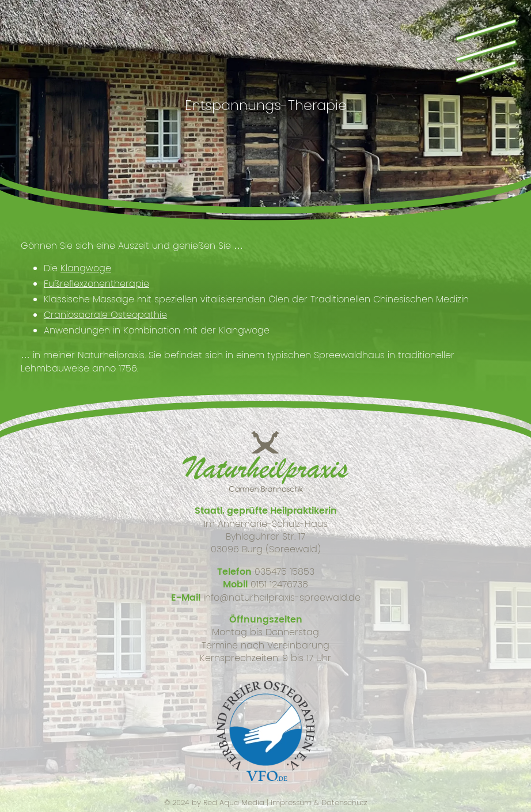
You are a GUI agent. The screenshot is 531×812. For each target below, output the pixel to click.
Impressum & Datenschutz (319, 802)
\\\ (484, 48)
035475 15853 (285, 572)
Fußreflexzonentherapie (96, 284)
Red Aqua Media (234, 802)
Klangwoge (86, 268)
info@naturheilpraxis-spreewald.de (282, 597)
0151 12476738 (279, 584)
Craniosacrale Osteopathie (105, 315)
